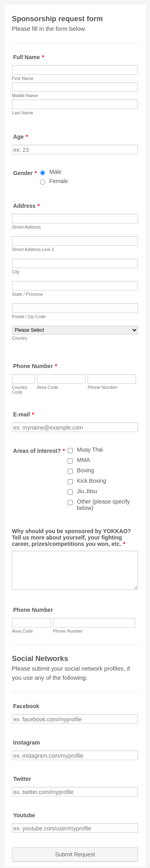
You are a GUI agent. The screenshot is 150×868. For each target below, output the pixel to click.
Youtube (24, 815)
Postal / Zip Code (29, 317)
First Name (23, 78)
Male (55, 172)
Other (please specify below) (103, 505)
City (16, 272)
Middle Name (25, 96)
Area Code (48, 387)
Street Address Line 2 (33, 249)
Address (26, 206)
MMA (83, 460)
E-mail (24, 414)
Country (20, 338)
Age (21, 137)
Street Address (26, 227)
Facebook (26, 706)
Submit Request (75, 854)
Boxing (85, 470)
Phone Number (35, 366)
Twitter (22, 779)
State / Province (28, 294)
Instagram (27, 743)
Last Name (23, 113)
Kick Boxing (91, 481)
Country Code (20, 390)
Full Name (29, 57)
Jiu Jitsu (87, 491)
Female (59, 181)
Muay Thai (90, 450)
